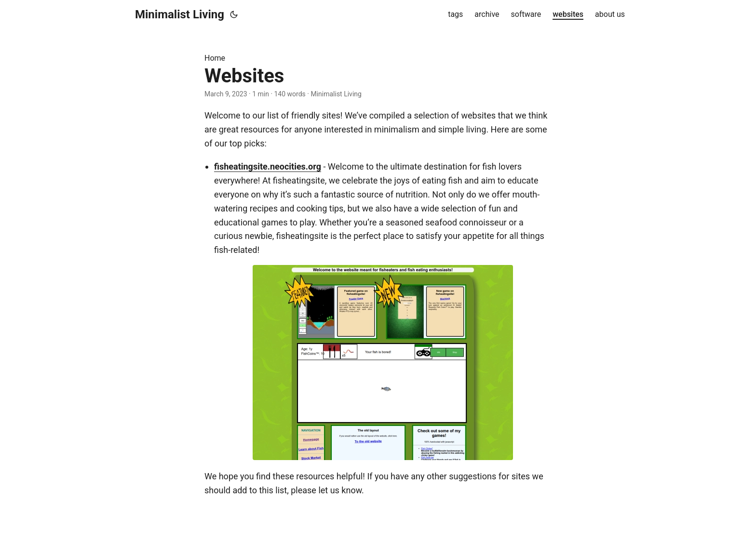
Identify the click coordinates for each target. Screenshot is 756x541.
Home (215, 58)
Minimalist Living (180, 14)
